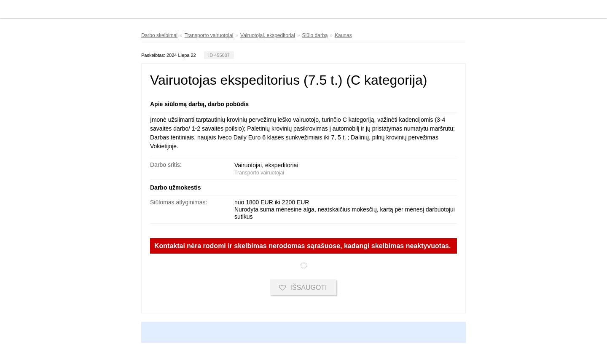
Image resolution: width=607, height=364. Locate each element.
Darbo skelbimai (159, 35)
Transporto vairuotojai (209, 35)
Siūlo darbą (315, 35)
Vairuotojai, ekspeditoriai (268, 35)
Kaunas (343, 35)
